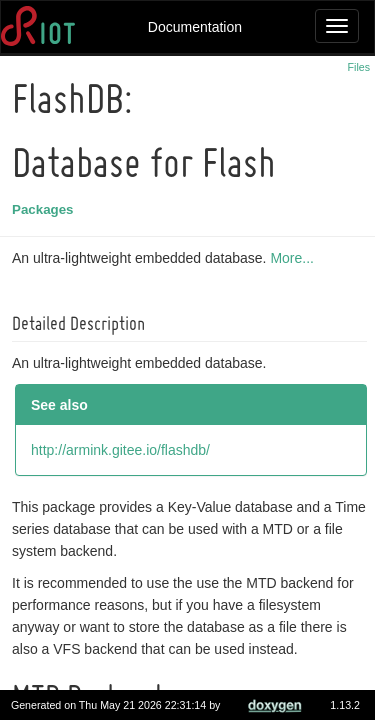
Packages (46, 209)
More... (295, 258)
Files (359, 67)
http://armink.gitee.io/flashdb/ (123, 450)
